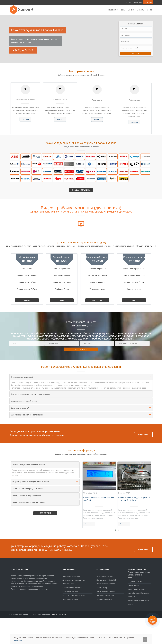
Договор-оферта (59, 614)
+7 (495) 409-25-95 (134, 2)
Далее (62, 300)
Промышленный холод (105, 595)
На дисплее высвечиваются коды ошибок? (98, 499)
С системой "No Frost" (71, 591)
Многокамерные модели (106, 584)
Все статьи (45, 513)
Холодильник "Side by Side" (107, 580)
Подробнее (27, 300)
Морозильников (68, 584)
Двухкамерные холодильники (74, 580)
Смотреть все (97, 300)
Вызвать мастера (81, 190)
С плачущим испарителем (72, 588)
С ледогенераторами (70, 599)
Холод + (26, 9)
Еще (134, 300)
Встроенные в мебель (105, 576)
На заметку (113, 10)
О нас (149, 10)
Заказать (148, 2)
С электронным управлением (74, 595)
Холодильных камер (104, 599)
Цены (123, 10)
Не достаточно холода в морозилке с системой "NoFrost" (134, 499)
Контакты (140, 10)
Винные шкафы (102, 588)
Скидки (131, 10)
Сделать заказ (81, 349)
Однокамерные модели (71, 576)
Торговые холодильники (106, 591)
